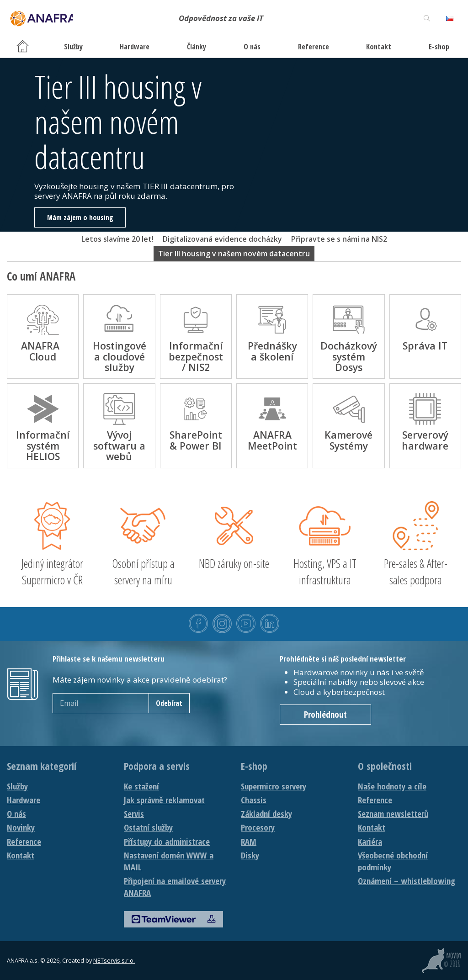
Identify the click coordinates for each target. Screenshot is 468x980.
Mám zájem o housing (80, 217)
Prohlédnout (325, 715)
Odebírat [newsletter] (169, 703)
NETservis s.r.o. (114, 961)
